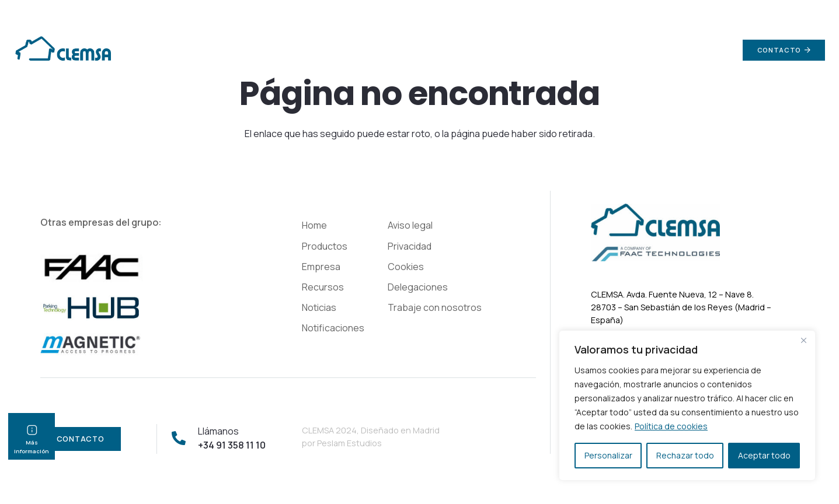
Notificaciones (333, 328)
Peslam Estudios (349, 443)
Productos (325, 246)
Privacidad (410, 246)
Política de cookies (671, 426)
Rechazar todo (685, 455)
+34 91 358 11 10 (794, 11)
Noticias (319, 307)
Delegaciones (418, 287)
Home (314, 225)
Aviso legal (410, 225)
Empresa (321, 267)
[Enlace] (62, 50)
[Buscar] (718, 50)
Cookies (406, 267)
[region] (687, 405)
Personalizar (608, 455)
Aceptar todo (764, 455)
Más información (32, 443)
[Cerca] (803, 340)
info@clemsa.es (699, 11)
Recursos (323, 287)
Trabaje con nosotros (435, 307)
